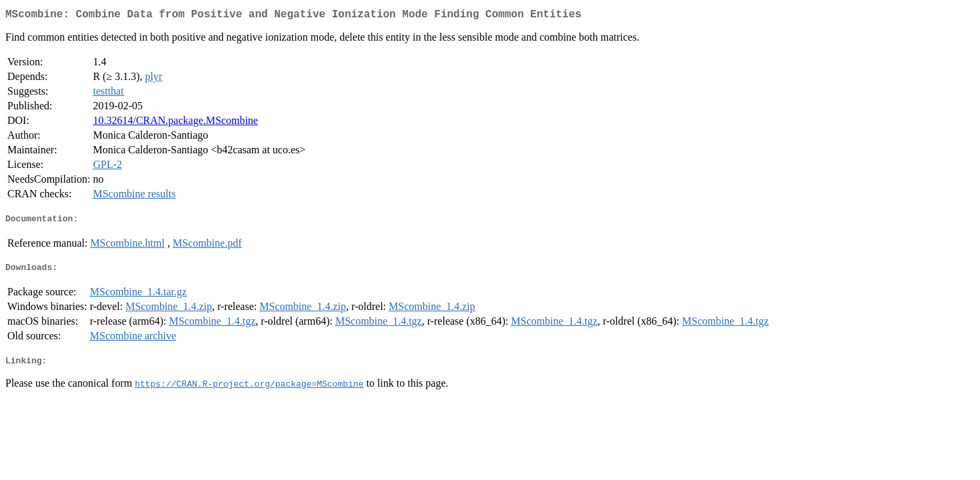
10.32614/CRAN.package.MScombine (175, 123)
